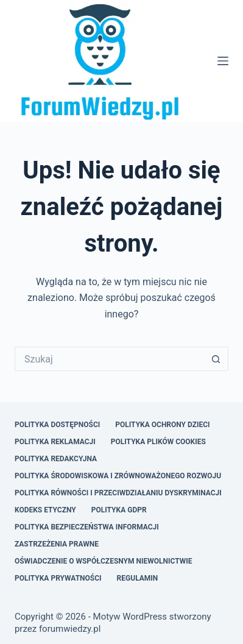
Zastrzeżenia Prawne (57, 544)
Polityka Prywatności (58, 578)
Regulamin (138, 578)
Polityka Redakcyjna (56, 459)
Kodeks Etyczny (45, 510)
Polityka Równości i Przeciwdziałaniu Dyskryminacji (118, 493)
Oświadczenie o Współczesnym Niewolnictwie (104, 561)
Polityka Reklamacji (55, 442)
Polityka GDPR (119, 510)
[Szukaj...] (109, 359)
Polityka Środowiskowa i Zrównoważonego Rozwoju (118, 476)
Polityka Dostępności (57, 425)
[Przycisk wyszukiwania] (216, 359)
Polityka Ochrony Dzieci (162, 425)
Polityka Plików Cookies (158, 442)
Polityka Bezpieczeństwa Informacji (87, 527)
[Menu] (223, 61)
